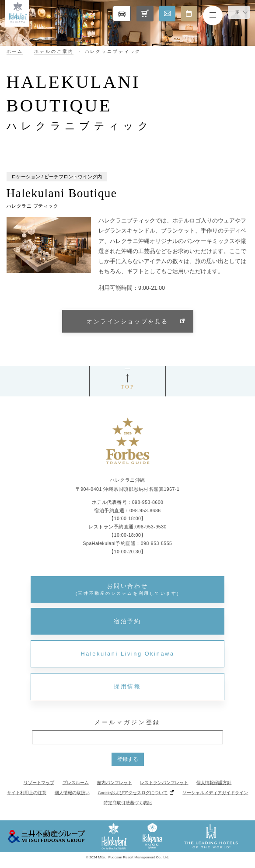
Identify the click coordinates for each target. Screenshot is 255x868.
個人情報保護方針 (214, 783)
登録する (128, 759)
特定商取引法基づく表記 (128, 803)
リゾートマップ (39, 783)
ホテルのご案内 (54, 51)
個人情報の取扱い (72, 793)
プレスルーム (76, 783)
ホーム (15, 51)
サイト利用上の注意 (27, 793)
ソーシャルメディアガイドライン (215, 793)
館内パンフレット (115, 783)
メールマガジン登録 (128, 722)
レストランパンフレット (164, 783)
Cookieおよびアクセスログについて (133, 793)
